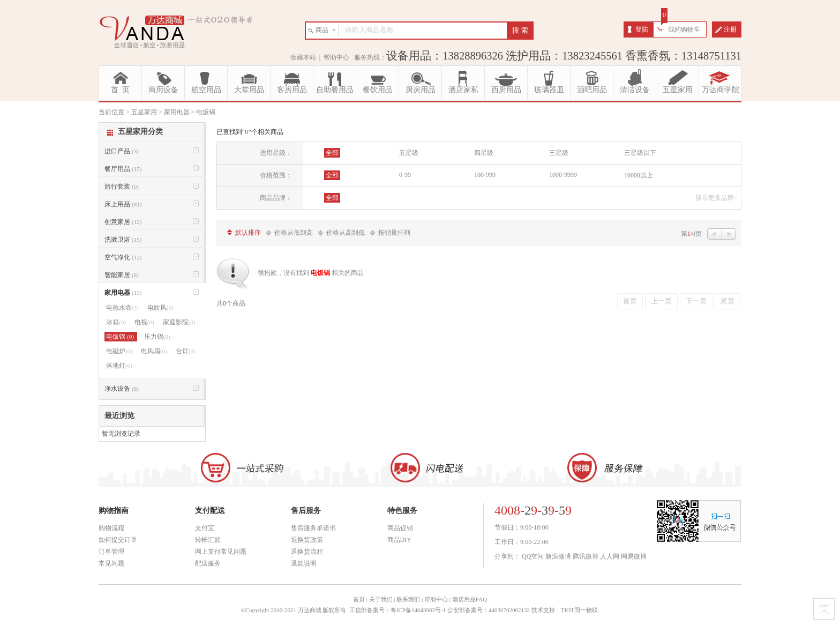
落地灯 (119, 366)
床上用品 (123, 204)
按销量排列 (394, 233)
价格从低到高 (294, 233)
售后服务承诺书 (313, 528)
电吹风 (160, 308)
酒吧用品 (592, 90)
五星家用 (678, 90)
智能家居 (122, 275)
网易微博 (634, 556)
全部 (332, 153)
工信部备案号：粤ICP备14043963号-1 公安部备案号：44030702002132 (440, 610)
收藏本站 (303, 57)
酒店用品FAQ (470, 599)
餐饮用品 (378, 90)
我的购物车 (684, 29)
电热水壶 (122, 308)
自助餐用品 (335, 90)
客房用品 (292, 90)
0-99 (405, 175)
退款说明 (304, 563)
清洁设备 (635, 90)
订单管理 (111, 552)
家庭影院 (179, 322)
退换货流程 (307, 552)
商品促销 (400, 528)
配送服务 (208, 563)
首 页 (120, 90)
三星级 (559, 153)
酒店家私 (463, 90)
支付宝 (205, 528)
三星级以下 (640, 153)
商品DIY (399, 540)
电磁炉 (119, 351)
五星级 (409, 153)
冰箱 (116, 322)
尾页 (727, 301)
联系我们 (408, 599)
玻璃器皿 (549, 90)
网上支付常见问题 (221, 552)
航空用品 (206, 90)
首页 (630, 301)
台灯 (186, 351)
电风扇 (154, 351)
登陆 (642, 29)
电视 (144, 322)
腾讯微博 (586, 556)
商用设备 (163, 90)
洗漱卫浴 (123, 240)
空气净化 (123, 257)
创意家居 (123, 222)
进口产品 (122, 151)
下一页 (696, 301)
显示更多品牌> (717, 198)
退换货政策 (307, 540)
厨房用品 (421, 90)
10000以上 (639, 175)
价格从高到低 (346, 233)
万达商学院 (721, 90)
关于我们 (381, 599)
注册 (730, 29)
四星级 (484, 153)
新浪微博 (558, 556)
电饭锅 (121, 337)
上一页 (661, 301)
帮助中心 (336, 57)
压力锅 (157, 337)
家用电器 (123, 293)
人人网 (610, 556)
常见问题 (111, 563)
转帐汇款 (208, 540)
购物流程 (111, 528)
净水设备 (122, 389)
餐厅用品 (123, 169)
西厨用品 (506, 90)
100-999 (485, 175)
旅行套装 (122, 187)
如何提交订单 (118, 540)
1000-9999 (563, 175)
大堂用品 (249, 90)
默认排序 (248, 233)
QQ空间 (533, 556)
